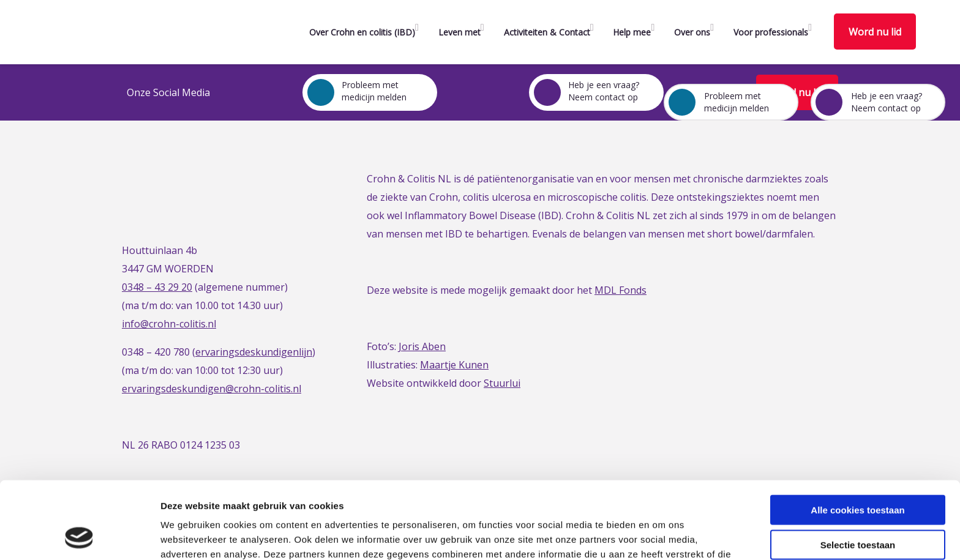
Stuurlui (502, 383)
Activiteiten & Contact (547, 32)
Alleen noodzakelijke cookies (858, 506)
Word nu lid (875, 32)
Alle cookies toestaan (857, 437)
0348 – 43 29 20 (157, 287)
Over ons (692, 32)
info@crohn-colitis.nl (169, 324)
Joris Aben (422, 346)
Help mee (632, 32)
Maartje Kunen (454, 365)
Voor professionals (771, 32)
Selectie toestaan (858, 472)
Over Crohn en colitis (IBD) (362, 32)
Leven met (459, 32)
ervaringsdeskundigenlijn (254, 352)
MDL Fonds (621, 290)
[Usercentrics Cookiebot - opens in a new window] (79, 536)
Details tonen (662, 536)
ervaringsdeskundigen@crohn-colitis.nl (212, 389)
